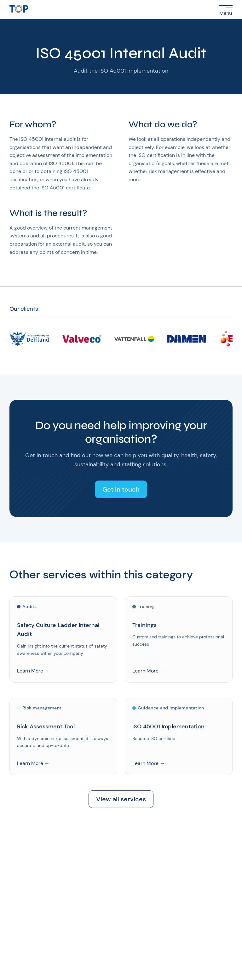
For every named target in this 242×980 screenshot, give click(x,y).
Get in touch (121, 489)
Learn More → (33, 671)
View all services (121, 799)
